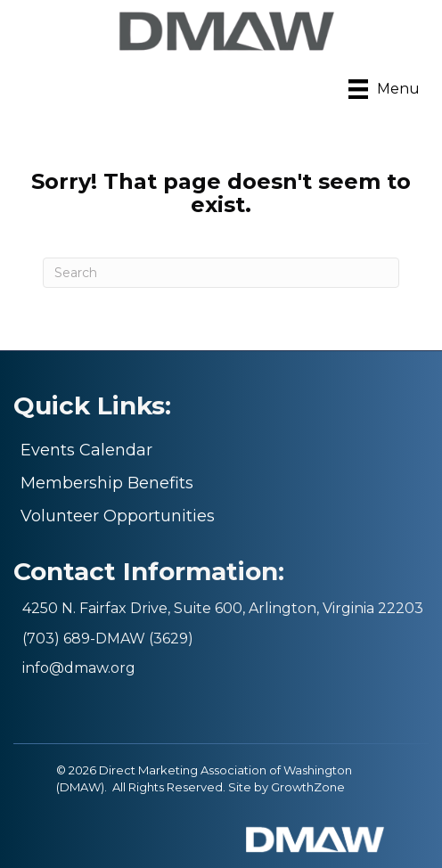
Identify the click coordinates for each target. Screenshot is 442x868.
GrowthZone (308, 787)
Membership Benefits (107, 483)
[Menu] (384, 89)
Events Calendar (86, 450)
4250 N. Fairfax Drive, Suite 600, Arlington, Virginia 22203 (223, 608)
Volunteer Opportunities (118, 516)
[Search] (221, 273)
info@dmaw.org (79, 668)
